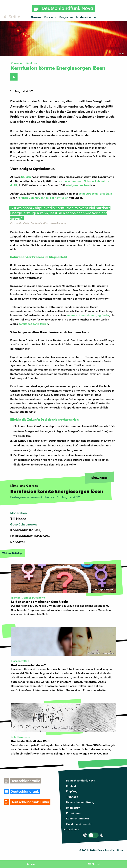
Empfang (72, 791)
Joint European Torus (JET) (95, 193)
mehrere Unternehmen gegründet (88, 315)
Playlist (96, 864)
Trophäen (72, 797)
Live (32, 864)
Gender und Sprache (79, 824)
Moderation (84, 17)
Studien (26, 177)
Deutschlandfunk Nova (81, 780)
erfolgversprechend (78, 185)
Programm (66, 17)
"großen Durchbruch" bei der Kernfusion (43, 198)
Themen (36, 17)
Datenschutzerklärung (80, 802)
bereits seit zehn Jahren (33, 324)
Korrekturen (74, 813)
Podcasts (50, 17)
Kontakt (71, 786)
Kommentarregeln (78, 818)
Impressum (73, 808)
